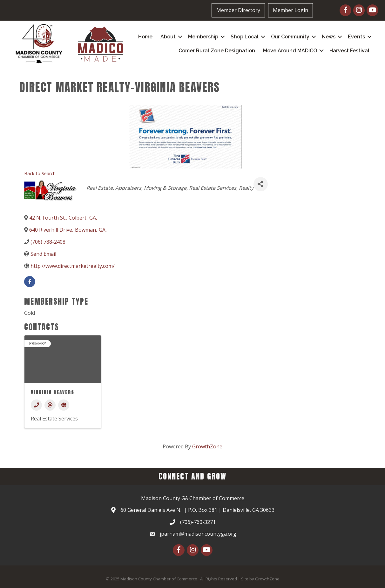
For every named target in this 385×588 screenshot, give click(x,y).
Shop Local (245, 37)
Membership (203, 37)
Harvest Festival (349, 51)
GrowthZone (207, 446)
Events (356, 37)
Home (145, 37)
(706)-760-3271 (198, 522)
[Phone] (36, 405)
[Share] (261, 184)
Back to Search (40, 173)
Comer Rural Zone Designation (217, 51)
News (329, 37)
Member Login (290, 10)
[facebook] (30, 282)
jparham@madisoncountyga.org (198, 534)
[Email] (50, 405)
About (168, 37)
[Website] (64, 405)
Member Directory (238, 10)
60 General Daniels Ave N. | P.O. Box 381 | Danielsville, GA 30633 (197, 510)
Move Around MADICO (290, 51)
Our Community (290, 37)
